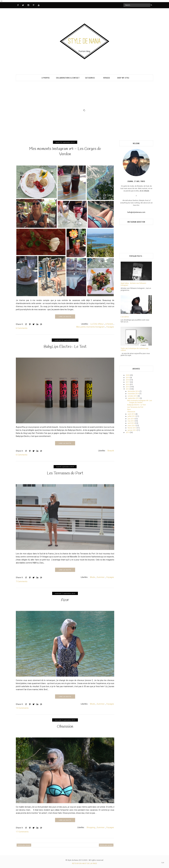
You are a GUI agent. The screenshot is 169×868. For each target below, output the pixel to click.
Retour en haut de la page (84, 863)
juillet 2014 (132, 416)
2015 (128, 387)
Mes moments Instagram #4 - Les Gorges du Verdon (65, 151)
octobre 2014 (133, 396)
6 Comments (22, 328)
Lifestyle (109, 324)
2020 (128, 375)
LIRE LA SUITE (65, 317)
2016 (128, 384)
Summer (101, 577)
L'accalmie (125, 317)
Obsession (65, 726)
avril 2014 (131, 423)
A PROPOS (46, 78)
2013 (128, 432)
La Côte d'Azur (97, 324)
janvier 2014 (132, 430)
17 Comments (22, 831)
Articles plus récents (24, 845)
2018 (128, 380)
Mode (93, 577)
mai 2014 (131, 421)
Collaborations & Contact (68, 78)
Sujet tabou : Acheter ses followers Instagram (133, 284)
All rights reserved (96, 860)
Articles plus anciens (106, 845)
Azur (65, 600)
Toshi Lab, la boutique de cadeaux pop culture (134, 349)
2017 (128, 382)
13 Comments (22, 708)
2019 (128, 378)
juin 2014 (131, 419)
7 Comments (22, 581)
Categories (90, 78)
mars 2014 (132, 426)
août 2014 (132, 414)
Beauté (111, 451)
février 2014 (132, 428)
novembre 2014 (134, 394)
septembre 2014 (134, 398)
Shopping (91, 827)
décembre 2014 (134, 391)
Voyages (110, 327)
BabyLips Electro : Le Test (65, 347)
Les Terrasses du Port (65, 473)
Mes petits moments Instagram (91, 327)
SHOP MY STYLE (123, 78)
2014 (128, 389)
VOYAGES (107, 78)
